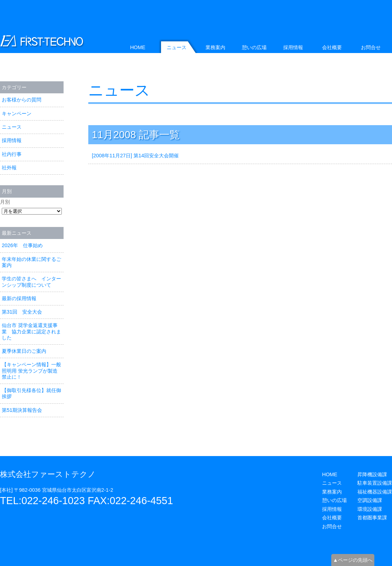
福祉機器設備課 (375, 492)
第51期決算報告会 (22, 410)
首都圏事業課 (372, 518)
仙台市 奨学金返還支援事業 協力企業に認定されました (31, 331)
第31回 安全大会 (22, 312)
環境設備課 (370, 509)
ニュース (119, 90)
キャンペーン (17, 113)
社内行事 (12, 154)
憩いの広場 (254, 47)
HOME (138, 47)
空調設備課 (370, 500)
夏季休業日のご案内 (24, 351)
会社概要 (332, 47)
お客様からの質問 (22, 100)
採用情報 (12, 140)
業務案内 (215, 47)
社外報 (9, 168)
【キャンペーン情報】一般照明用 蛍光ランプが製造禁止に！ (31, 371)
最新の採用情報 (19, 298)
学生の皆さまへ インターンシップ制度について (31, 282)
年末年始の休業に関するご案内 (31, 262)
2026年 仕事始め (22, 245)
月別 (5, 202)
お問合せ (371, 47)
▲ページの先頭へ (353, 560)
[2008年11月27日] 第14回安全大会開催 (135, 156)
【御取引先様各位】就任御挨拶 (31, 393)
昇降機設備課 (372, 474)
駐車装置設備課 (375, 483)
